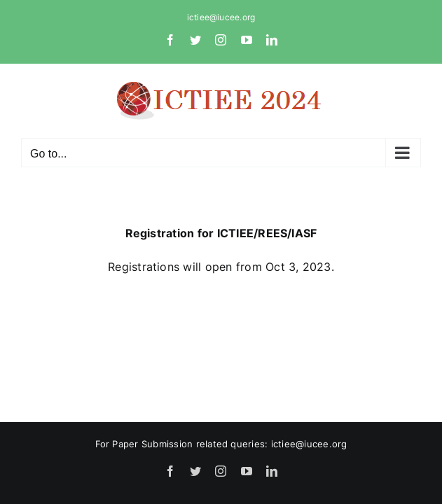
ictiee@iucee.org (221, 17)
